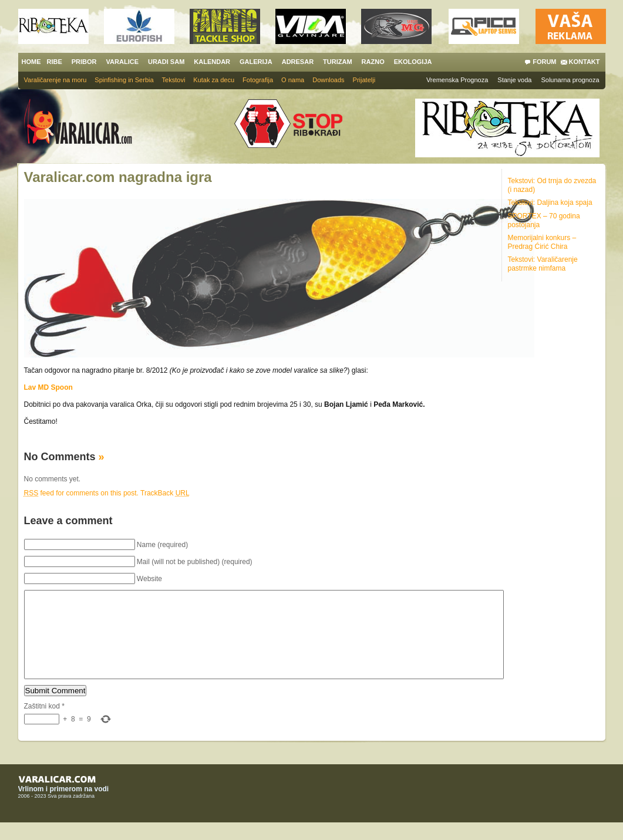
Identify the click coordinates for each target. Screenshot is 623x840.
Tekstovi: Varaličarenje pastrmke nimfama (543, 264)
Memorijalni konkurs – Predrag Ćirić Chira (542, 242)
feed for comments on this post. (81, 493)
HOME (31, 62)
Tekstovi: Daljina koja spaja (550, 203)
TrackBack (165, 493)
